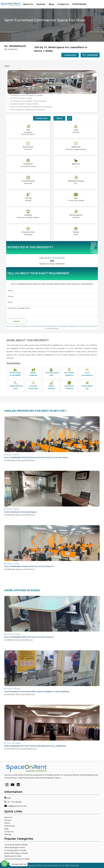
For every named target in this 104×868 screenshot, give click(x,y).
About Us (28, 4)
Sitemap (8, 835)
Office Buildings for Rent (15, 848)
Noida (8, 798)
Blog (51, 4)
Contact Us (63, 4)
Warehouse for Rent (13, 856)
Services (41, 4)
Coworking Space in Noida (15, 850)
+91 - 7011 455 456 (14, 802)
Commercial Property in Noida (17, 859)
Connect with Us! (18, 864)
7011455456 (79, 4)
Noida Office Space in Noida (16, 853)
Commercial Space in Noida (16, 845)
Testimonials (9, 826)
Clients (7, 823)
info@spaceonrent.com (17, 806)
